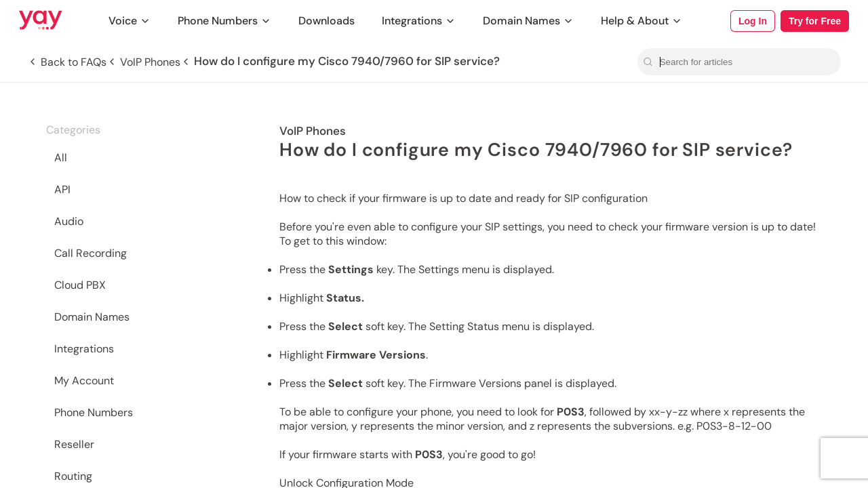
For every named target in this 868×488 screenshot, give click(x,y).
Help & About (642, 21)
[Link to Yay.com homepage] (41, 21)
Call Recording (91, 253)
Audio (69, 221)
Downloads (327, 21)
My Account (84, 381)
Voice (130, 21)
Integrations (419, 21)
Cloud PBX (80, 285)
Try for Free (815, 21)
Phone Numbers (224, 21)
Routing (73, 476)
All (61, 158)
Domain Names (528, 21)
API (62, 189)
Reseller (74, 444)
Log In (753, 21)
